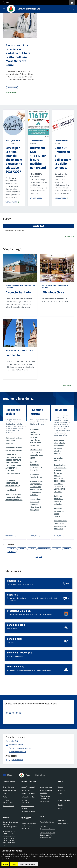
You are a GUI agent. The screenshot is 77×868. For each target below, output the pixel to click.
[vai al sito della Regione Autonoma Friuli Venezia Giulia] (6, 2)
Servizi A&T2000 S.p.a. (20, 652)
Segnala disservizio (16, 760)
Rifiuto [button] (14, 864)
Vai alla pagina (12, 202)
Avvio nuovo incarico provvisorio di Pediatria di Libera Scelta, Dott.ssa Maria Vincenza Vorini (20, 55)
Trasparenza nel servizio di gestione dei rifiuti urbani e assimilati (47, 835)
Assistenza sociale (13, 412)
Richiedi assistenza (16, 745)
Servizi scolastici (16, 625)
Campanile (13, 355)
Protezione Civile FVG (19, 611)
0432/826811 (21, 748)
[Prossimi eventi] (72, 226)
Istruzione (16, 141)
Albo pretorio (25, 828)
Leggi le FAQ (13, 741)
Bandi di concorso (27, 826)
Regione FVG (14, 581)
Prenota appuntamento (17, 752)
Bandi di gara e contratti (29, 824)
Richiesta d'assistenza (47, 822)
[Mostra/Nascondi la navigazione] (4, 8)
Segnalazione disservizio (48, 829)
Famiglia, (9, 141)
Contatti (6, 817)
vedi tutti (39, 557)
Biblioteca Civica (53, 292)
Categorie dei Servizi (29, 781)
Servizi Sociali (15, 639)
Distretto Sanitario (18, 292)
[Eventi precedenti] (5, 226)
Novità (61, 781)
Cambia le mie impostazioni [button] (28, 864)
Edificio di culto (27, 350)
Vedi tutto (70, 237)
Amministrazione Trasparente (27, 818)
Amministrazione (9, 781)
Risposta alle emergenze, (14, 285)
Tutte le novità (13, 93)
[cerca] (73, 9)
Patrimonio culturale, (50, 285)
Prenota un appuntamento (63, 822)
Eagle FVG (13, 594)
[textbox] (38, 713)
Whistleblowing (16, 666)
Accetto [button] (5, 864)
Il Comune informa (37, 141)
